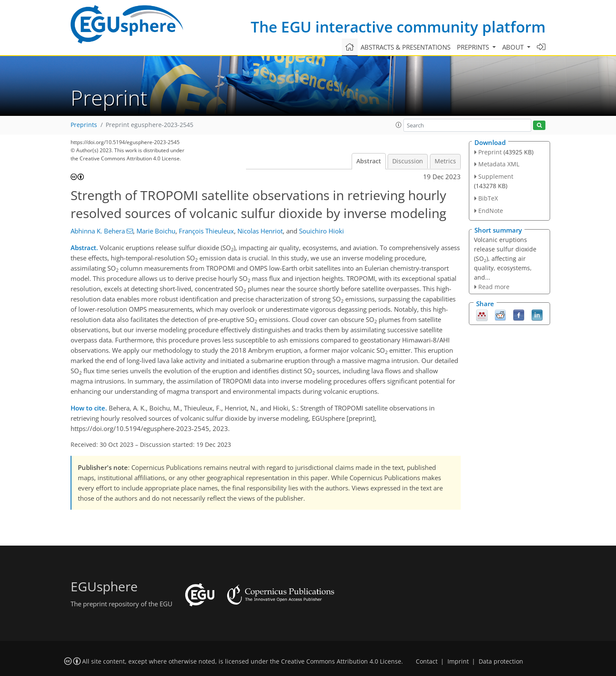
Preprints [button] (474, 47)
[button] (399, 125)
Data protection (501, 661)
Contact (427, 661)
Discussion (408, 161)
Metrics (445, 161)
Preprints (84, 125)
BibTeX (488, 198)
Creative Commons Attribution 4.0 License (341, 661)
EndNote (491, 211)
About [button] (514, 47)
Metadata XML (499, 164)
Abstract (369, 161)
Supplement (496, 176)
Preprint (490, 152)
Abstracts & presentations (406, 47)
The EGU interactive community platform (398, 27)
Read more (494, 287)
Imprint (458, 661)
